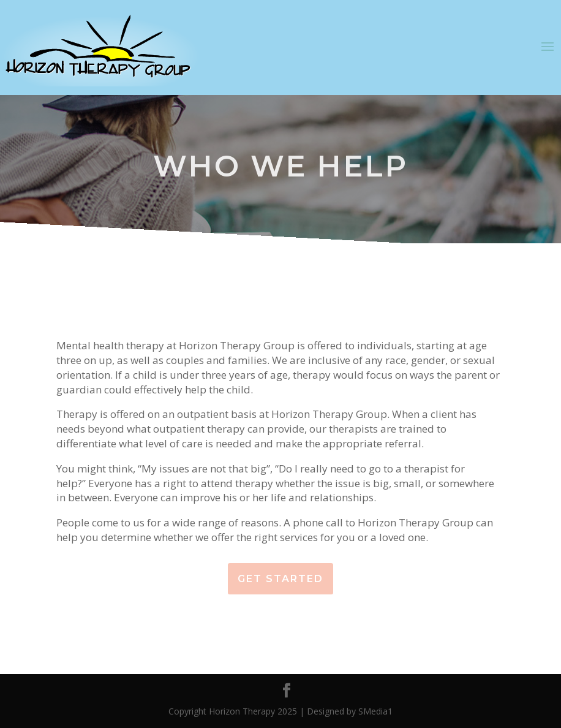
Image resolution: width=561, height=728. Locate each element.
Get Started (280, 579)
